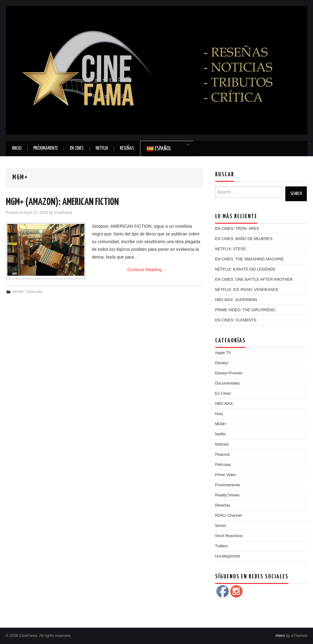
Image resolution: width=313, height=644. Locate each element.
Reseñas (127, 148)
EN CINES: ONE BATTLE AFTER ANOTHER (254, 279)
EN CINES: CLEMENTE (236, 320)
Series (221, 526)
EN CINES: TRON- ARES (237, 229)
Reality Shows (227, 495)
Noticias (222, 444)
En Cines (77, 148)
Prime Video (226, 475)
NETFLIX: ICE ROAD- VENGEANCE (247, 290)
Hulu (219, 414)
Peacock (223, 454)
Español (159, 149)
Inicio (17, 148)
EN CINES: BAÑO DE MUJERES (244, 239)
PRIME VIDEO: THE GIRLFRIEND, (246, 310)
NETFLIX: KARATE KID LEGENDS (245, 269)
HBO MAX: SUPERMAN (236, 300)
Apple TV (223, 353)
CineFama (63, 213)
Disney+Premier (229, 373)
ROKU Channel (229, 516)
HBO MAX (224, 404)
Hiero (280, 636)
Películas (35, 292)
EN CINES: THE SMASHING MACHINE (250, 259)
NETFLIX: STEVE (231, 249)
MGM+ (19, 292)
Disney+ (222, 363)
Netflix (102, 148)
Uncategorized (228, 556)
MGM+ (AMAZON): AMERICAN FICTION (62, 202)
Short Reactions (229, 536)
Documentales (228, 383)
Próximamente (46, 148)
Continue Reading (147, 270)
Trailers (222, 546)
